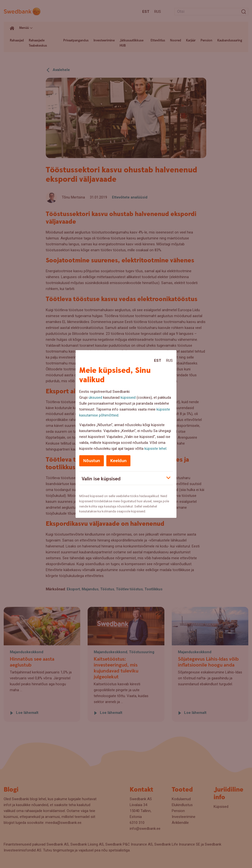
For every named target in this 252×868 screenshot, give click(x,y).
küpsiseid (128, 398)
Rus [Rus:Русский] (169, 361)
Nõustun (92, 461)
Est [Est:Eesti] (158, 361)
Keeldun (118, 461)
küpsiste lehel (155, 449)
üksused (95, 398)
